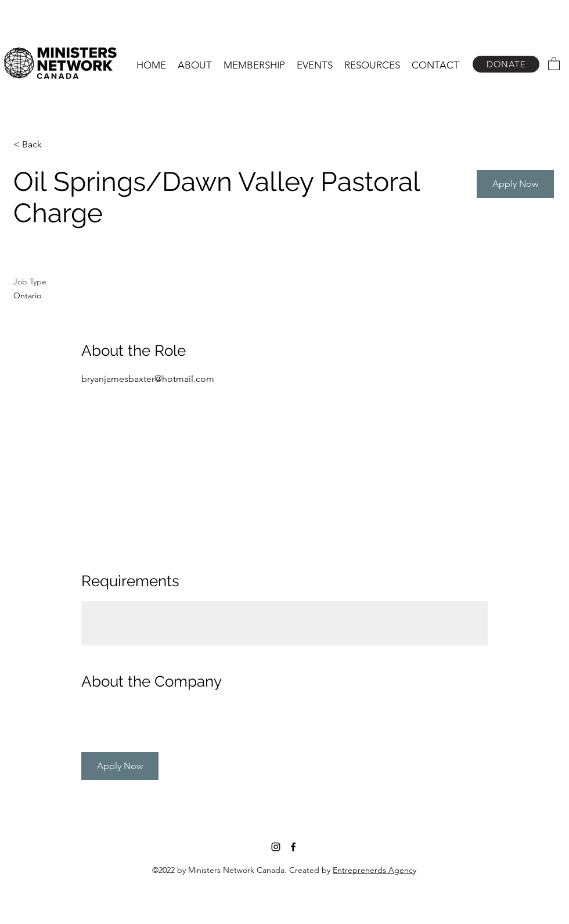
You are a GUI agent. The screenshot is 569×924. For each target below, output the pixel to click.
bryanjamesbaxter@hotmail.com (148, 379)
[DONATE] (506, 64)
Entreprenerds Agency (374, 870)
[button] (195, 65)
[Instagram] (276, 847)
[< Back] (55, 145)
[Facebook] (293, 847)
